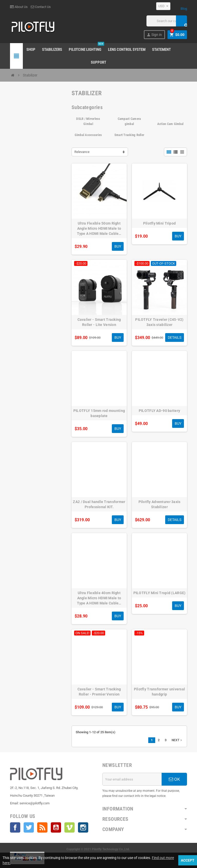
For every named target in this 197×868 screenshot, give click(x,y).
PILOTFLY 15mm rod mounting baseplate (99, 413)
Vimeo (70, 827)
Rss (42, 827)
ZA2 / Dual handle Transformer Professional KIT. (99, 504)
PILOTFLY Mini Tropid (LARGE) (160, 593)
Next (177, 740)
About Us (19, 7)
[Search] (167, 21)
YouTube (56, 827)
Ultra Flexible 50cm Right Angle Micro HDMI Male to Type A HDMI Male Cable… (99, 228)
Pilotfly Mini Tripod (160, 223)
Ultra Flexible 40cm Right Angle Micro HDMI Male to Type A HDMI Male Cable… (99, 598)
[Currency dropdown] (163, 6)
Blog (184, 9)
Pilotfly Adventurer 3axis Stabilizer (160, 504)
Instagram (83, 827)
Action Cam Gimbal (170, 124)
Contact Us (41, 7)
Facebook (15, 827)
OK (174, 779)
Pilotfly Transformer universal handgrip (159, 692)
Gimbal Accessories (88, 135)
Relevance (82, 152)
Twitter (29, 827)
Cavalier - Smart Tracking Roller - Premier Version (99, 692)
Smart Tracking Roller (129, 135)
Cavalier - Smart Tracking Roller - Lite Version (99, 322)
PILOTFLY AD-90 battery (159, 411)
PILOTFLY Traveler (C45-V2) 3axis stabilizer (159, 322)
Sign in (154, 35)
